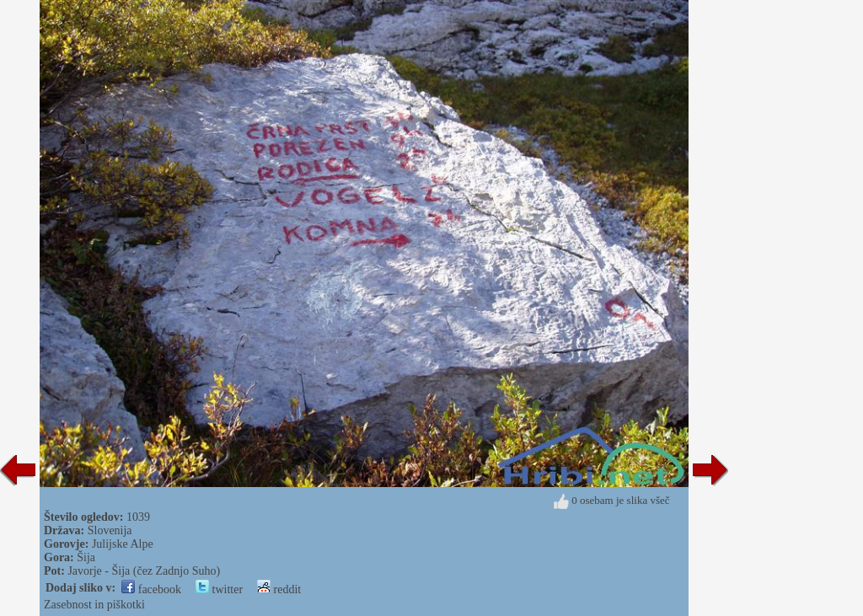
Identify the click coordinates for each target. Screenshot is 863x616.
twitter (219, 589)
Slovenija (110, 530)
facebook (151, 589)
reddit (279, 589)
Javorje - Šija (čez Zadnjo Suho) (144, 571)
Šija (86, 557)
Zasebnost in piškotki (94, 605)
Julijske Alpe (123, 544)
